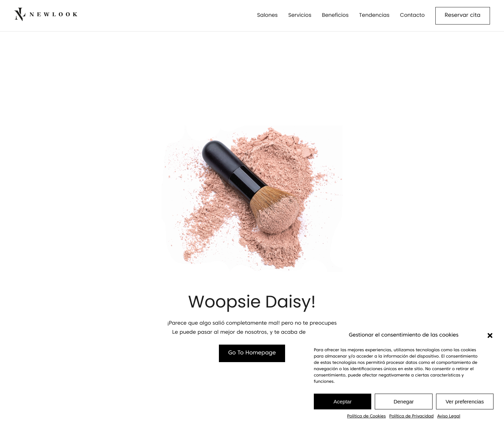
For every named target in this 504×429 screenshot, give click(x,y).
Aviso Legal (449, 416)
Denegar (404, 402)
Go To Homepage (252, 353)
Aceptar (343, 402)
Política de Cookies (366, 416)
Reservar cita (463, 16)
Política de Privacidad (411, 416)
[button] (490, 335)
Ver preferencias (465, 402)
